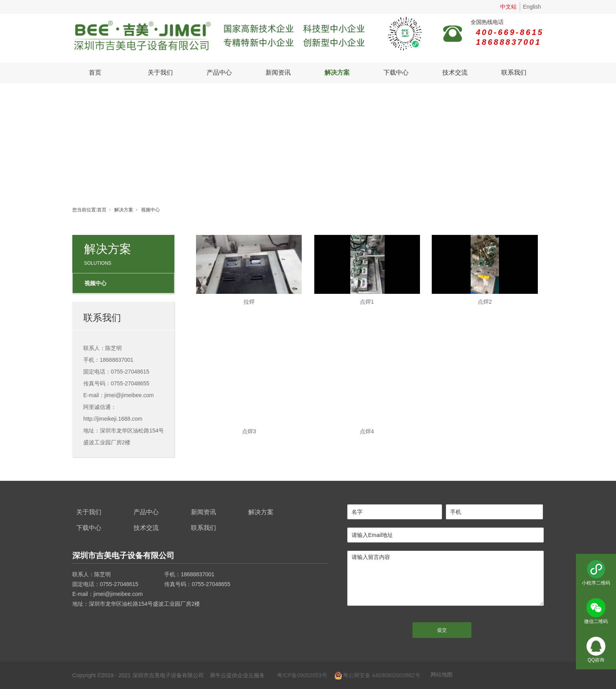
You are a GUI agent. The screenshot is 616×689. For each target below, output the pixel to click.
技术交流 (455, 72)
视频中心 (150, 210)
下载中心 (396, 72)
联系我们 (514, 72)
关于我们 (160, 72)
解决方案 (337, 72)
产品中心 (219, 72)
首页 (95, 72)
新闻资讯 (278, 72)
